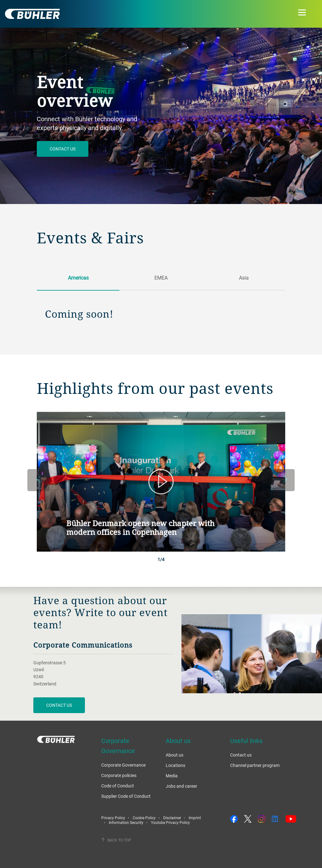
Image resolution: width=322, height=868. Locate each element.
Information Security (126, 822)
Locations (175, 765)
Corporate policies (119, 775)
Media (172, 776)
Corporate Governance (123, 765)
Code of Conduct (118, 786)
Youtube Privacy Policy (170, 822)
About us (175, 755)
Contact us (63, 149)
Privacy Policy (113, 818)
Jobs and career (181, 786)
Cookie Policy (144, 818)
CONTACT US (59, 705)
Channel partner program (255, 765)
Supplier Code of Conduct (126, 796)
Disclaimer (172, 818)
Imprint (195, 818)
